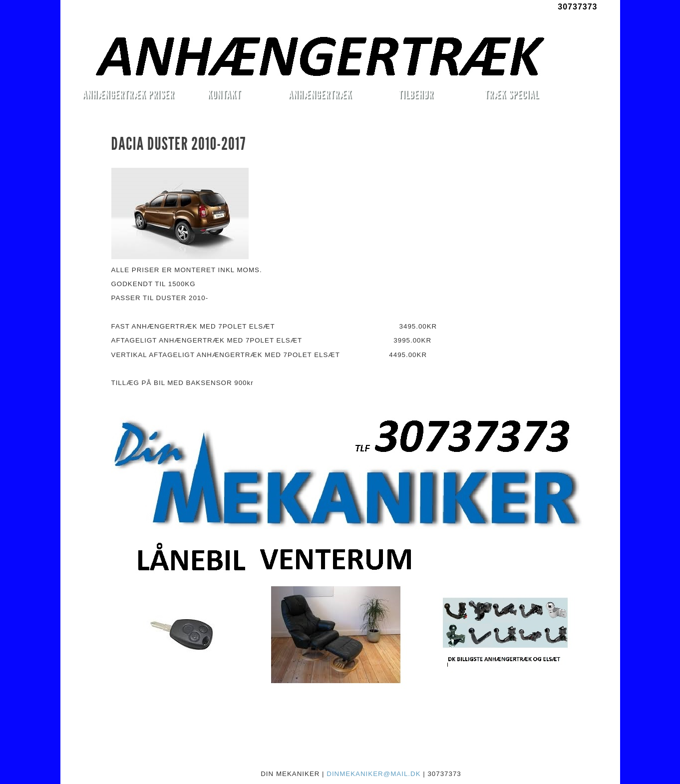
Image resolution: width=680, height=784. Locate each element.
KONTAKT (224, 94)
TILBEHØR (416, 94)
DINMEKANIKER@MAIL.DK (373, 774)
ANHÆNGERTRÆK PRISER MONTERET (128, 96)
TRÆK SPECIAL (512, 94)
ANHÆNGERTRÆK (320, 94)
